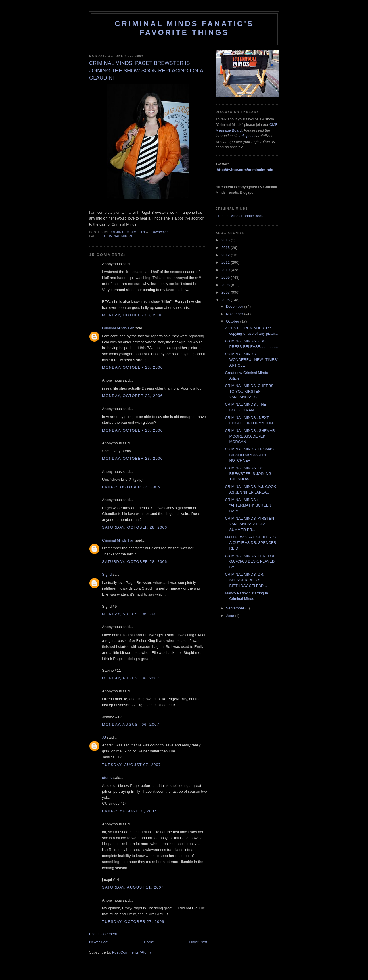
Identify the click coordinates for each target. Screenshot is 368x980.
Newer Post (99, 942)
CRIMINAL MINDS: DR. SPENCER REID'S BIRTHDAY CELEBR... (246, 580)
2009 (226, 277)
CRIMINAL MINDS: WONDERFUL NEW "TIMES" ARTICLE (251, 360)
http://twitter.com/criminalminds (245, 170)
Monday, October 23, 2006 (132, 315)
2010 (226, 270)
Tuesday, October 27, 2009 (133, 922)
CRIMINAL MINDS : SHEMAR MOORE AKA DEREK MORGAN (250, 436)
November (235, 314)
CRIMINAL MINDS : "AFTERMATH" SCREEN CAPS (248, 505)
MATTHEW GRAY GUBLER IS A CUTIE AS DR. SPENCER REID (250, 543)
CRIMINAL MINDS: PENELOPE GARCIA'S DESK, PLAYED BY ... (251, 561)
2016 (226, 240)
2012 (226, 255)
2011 (226, 262)
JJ (104, 737)
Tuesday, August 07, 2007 (132, 765)
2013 (226, 248)
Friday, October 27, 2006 (131, 487)
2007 (226, 292)
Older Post (198, 942)
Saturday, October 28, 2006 (135, 527)
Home (149, 942)
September (236, 608)
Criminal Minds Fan (118, 328)
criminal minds (118, 236)
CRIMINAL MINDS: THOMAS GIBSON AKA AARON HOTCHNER (249, 455)
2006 (226, 300)
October (233, 321)
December (235, 306)
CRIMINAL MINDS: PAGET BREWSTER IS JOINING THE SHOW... (248, 473)
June (231, 616)
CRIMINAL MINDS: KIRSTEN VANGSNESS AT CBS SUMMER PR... (249, 524)
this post (246, 136)
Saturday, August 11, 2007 (133, 887)
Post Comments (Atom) (132, 952)
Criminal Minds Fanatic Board (240, 216)
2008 (226, 285)
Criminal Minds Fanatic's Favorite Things (184, 28)
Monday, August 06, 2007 (131, 614)
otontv (107, 778)
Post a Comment (103, 934)
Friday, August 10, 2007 (129, 811)
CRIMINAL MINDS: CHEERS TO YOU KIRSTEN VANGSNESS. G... (249, 391)
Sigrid (107, 574)
